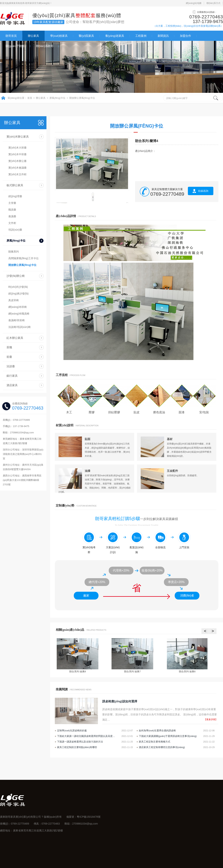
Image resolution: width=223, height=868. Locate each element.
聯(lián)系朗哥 (45, 46)
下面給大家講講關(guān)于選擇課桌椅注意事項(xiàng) (168, 736)
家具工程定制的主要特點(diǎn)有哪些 (77, 747)
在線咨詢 (203, 191)
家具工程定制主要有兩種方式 (155, 742)
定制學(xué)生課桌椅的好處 (72, 731)
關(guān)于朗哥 (15, 46)
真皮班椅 (14, 300)
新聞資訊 (163, 36)
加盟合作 (185, 36)
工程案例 (141, 36)
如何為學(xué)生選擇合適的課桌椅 (157, 731)
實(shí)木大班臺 (17, 148)
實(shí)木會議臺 (17, 168)
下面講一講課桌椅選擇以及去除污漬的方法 (80, 742)
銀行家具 (12, 376)
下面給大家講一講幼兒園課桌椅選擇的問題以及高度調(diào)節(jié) (87, 736)
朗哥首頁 (11, 36)
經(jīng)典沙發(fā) (18, 294)
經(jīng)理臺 (15, 196)
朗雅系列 (14, 252)
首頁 (30, 98)
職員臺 (12, 210)
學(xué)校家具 (59, 36)
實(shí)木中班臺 (17, 154)
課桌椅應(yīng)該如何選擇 (120, 701)
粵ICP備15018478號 (89, 817)
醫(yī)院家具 (86, 36)
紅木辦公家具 (15, 338)
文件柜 (12, 223)
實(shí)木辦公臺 (17, 161)
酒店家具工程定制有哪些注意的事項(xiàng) (162, 747)
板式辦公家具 (15, 185)
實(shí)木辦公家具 (18, 137)
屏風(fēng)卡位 (57, 98)
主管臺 (12, 203)
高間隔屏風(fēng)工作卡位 (24, 258)
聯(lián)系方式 (213, 3)
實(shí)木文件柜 (17, 174)
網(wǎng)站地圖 (194, 3)
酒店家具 (12, 385)
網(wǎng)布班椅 (18, 307)
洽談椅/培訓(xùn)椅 (20, 327)
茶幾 (9, 347)
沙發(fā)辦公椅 (16, 276)
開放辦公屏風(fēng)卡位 (82, 98)
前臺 (9, 357)
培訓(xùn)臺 (15, 230)
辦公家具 (33, 36)
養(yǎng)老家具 (115, 36)
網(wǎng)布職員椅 (19, 314)
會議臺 (12, 216)
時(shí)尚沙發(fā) (18, 287)
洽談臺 (11, 366)
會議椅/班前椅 (17, 320)
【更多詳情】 (211, 719)
